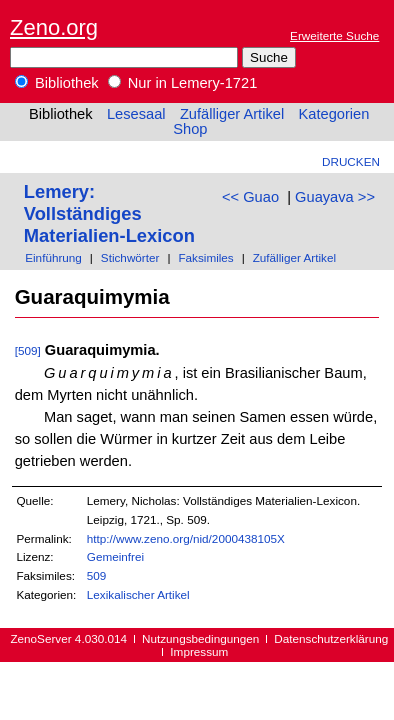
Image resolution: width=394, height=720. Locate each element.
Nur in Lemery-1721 (183, 83)
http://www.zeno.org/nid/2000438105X (186, 538)
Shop (190, 129)
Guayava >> (335, 197)
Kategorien (333, 114)
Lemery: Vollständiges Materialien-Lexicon (109, 213)
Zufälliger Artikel (232, 114)
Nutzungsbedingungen (200, 638)
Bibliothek (57, 83)
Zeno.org (54, 27)
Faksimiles (205, 257)
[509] (28, 350)
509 (97, 575)
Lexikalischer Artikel (138, 594)
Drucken (351, 161)
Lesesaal (136, 114)
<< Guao (250, 197)
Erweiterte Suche (334, 35)
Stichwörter (130, 257)
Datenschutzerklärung (331, 638)
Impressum (199, 651)
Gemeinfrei (115, 556)
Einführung (53, 257)
